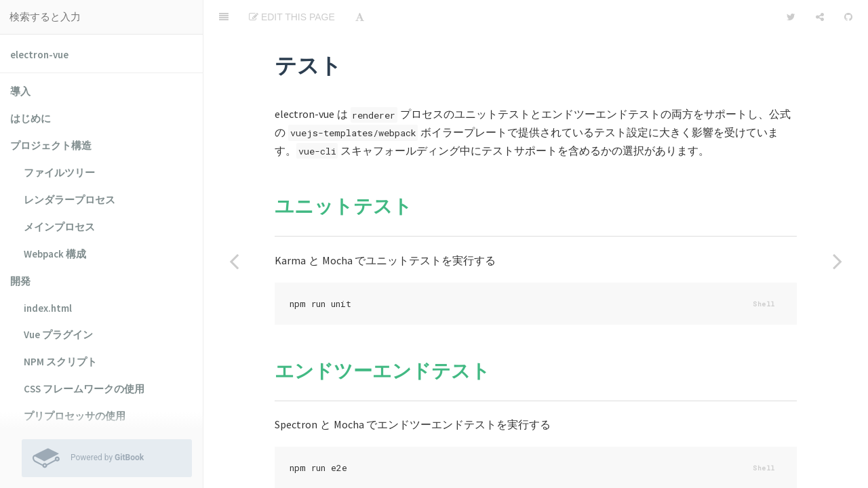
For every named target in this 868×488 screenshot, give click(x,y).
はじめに (31, 118)
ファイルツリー (59, 172)
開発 (20, 281)
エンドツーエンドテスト (382, 337)
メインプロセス (59, 227)
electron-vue (39, 55)
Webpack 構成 (55, 254)
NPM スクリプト (60, 362)
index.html (48, 308)
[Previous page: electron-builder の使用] (234, 261)
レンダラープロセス (70, 200)
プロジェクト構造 (51, 145)
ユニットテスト (343, 172)
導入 (20, 91)
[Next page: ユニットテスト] (837, 261)
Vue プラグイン (58, 334)
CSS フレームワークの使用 (84, 389)
